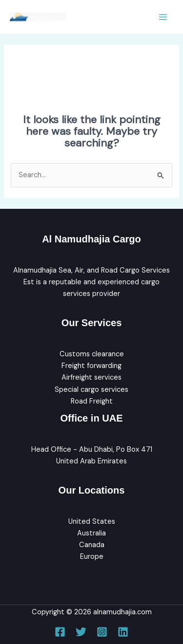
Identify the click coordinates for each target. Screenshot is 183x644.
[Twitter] (81, 632)
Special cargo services (91, 390)
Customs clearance (92, 354)
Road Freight (92, 401)
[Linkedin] (123, 632)
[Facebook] (60, 632)
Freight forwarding (91, 366)
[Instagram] (102, 632)
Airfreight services (91, 377)
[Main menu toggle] (163, 17)
